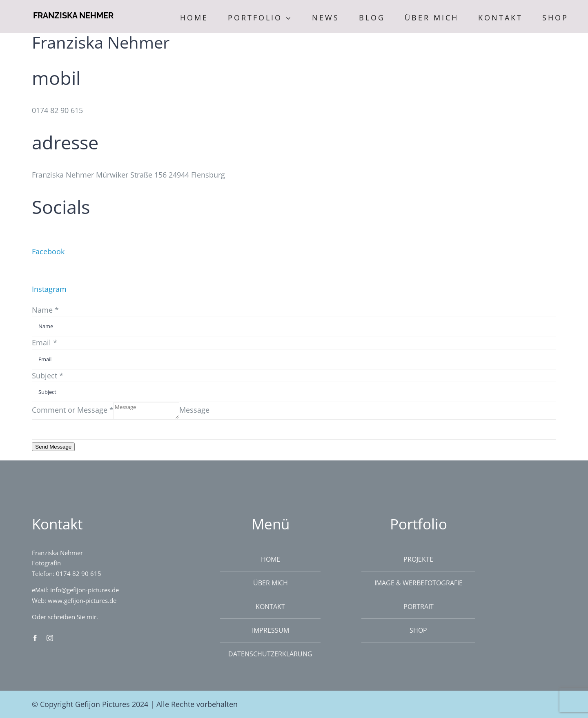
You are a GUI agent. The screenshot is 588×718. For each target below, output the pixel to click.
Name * (45, 310)
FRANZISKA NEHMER (73, 16)
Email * (45, 342)
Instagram (49, 289)
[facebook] (35, 638)
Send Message (53, 447)
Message (194, 410)
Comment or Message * (73, 410)
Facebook (48, 251)
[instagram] (50, 638)
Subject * (48, 376)
